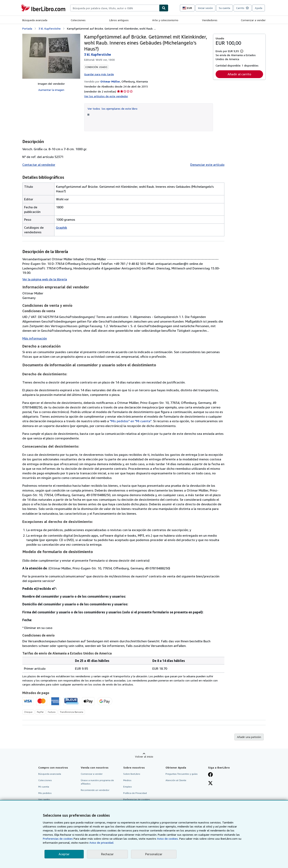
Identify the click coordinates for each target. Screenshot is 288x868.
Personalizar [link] (154, 854)
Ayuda (259, 8)
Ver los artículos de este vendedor (106, 96)
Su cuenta (224, 8)
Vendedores (210, 20)
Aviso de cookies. (168, 839)
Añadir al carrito (239, 74)
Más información (35, 338)
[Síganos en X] (210, 784)
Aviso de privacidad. (102, 843)
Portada (27, 28)
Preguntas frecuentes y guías (182, 774)
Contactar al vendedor (39, 165)
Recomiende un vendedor (95, 790)
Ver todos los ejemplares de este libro (112, 109)
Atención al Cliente (176, 780)
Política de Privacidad (135, 793)
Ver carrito (44, 799)
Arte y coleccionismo (165, 20)
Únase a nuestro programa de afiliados (97, 782)
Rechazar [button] (107, 854)
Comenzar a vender (253, 20)
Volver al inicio (144, 756)
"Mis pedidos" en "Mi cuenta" (131, 421)
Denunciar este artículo (207, 165)
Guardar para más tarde (99, 74)
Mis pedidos (45, 793)
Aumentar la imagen (51, 90)
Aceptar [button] (64, 854)
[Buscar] (164, 8)
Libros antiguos (119, 20)
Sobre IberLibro (132, 774)
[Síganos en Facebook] (210, 775)
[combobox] (115, 8)
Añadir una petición (249, 737)
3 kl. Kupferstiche (50, 28)
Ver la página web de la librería (45, 279)
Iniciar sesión (205, 8)
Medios (127, 780)
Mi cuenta (44, 787)
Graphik (61, 227)
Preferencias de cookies (58, 839)
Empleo (128, 787)
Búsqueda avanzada (35, 20)
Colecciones (78, 20)
